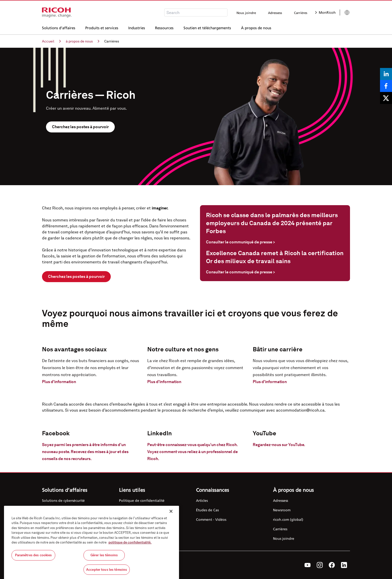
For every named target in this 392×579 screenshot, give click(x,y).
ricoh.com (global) (288, 519)
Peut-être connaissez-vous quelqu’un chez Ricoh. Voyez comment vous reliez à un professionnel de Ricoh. (192, 452)
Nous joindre (246, 13)
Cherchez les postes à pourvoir (80, 127)
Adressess (275, 13)
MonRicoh (325, 12)
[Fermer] (171, 515)
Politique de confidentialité (142, 500)
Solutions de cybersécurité (63, 500)
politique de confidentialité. (130, 546)
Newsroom (282, 510)
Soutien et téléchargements (207, 27)
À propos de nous (256, 27)
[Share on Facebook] (386, 86)
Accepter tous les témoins (107, 573)
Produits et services (102, 27)
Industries (137, 27)
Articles (202, 500)
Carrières (301, 13)
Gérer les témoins (104, 559)
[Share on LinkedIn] (386, 74)
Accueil (51, 41)
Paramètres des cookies (33, 559)
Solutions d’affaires (59, 27)
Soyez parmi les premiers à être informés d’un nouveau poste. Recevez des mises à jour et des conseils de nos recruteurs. (85, 452)
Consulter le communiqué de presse (240, 242)
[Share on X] (386, 98)
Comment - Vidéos (211, 519)
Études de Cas (207, 510)
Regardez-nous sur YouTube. (279, 445)
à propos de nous (82, 41)
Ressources (164, 27)
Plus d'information (59, 382)
